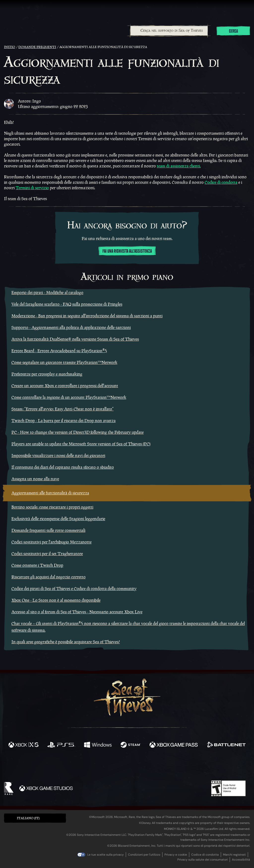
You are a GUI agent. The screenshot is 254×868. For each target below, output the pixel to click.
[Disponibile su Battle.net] (226, 745)
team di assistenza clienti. (179, 166)
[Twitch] (105, 766)
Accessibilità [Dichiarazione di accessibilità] (241, 860)
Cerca (233, 31)
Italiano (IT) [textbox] (28, 818)
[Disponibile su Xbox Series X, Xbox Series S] (23, 745)
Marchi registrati (234, 855)
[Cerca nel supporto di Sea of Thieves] (169, 31)
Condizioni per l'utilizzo (144, 855)
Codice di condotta (221, 182)
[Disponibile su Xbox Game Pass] (174, 745)
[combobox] (169, 31)
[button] (35, 818)
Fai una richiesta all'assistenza (127, 251)
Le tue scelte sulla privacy (106, 855)
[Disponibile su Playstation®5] (61, 745)
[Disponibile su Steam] (131, 745)
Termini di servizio (32, 188)
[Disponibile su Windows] (98, 745)
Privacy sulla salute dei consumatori (203, 860)
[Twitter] (90, 766)
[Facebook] (77, 766)
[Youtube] (126, 766)
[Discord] (147, 767)
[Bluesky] (175, 767)
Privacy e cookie (176, 855)
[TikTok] (161, 766)
